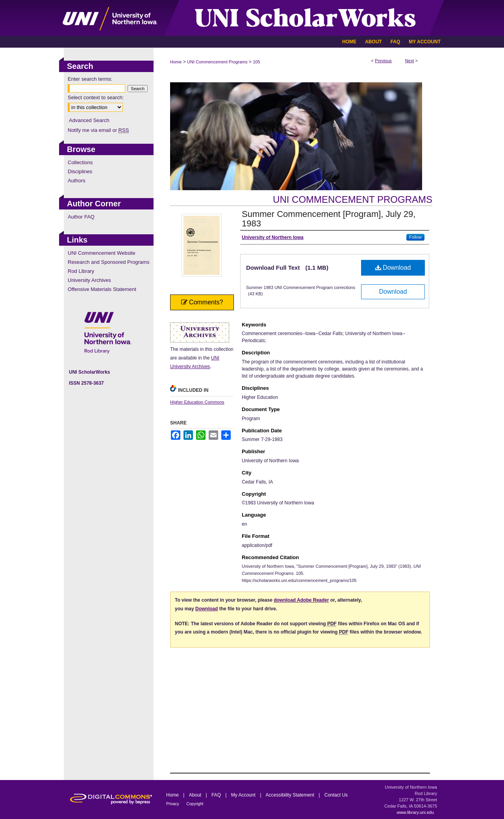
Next (410, 61)
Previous (383, 61)
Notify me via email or (98, 130)
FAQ (217, 795)
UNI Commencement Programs (217, 62)
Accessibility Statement (291, 795)
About (196, 795)
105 (256, 62)
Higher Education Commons (197, 402)
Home (176, 62)
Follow (415, 237)
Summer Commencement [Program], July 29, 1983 (329, 219)
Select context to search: (96, 97)
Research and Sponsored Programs (108, 262)
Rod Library (81, 271)
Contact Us (336, 795)
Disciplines (80, 171)
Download (393, 268)
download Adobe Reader (301, 600)
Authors (77, 181)
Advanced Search (89, 120)
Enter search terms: (90, 79)
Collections (80, 162)
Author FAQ (81, 217)
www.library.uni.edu (415, 812)
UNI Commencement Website (102, 253)
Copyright (195, 804)
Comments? (202, 302)
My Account (244, 795)
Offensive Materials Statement (102, 289)
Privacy (173, 804)
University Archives (89, 280)
